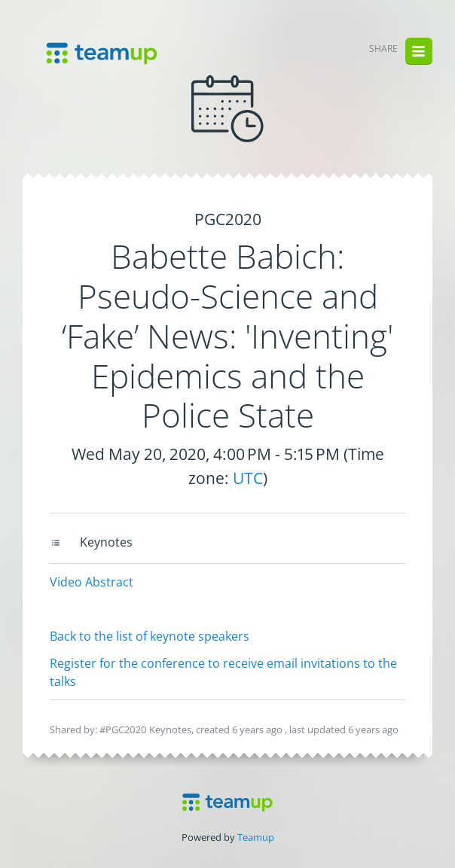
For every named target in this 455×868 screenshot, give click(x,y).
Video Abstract (92, 582)
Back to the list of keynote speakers (150, 636)
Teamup (256, 837)
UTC (248, 478)
